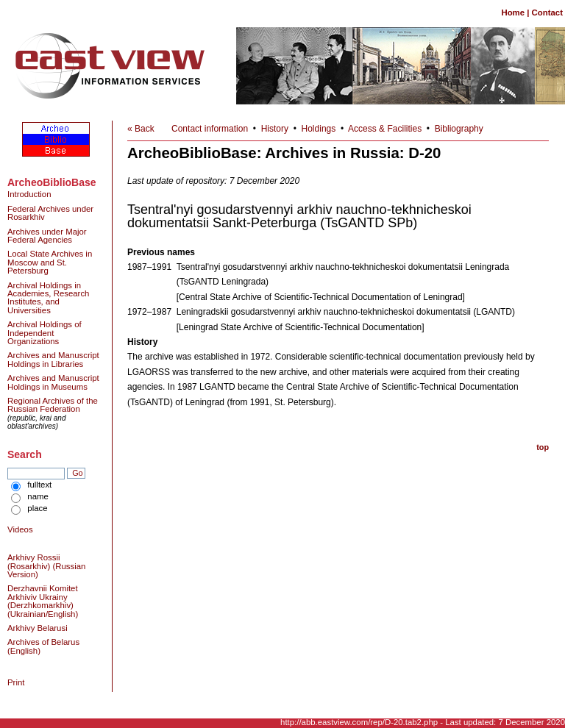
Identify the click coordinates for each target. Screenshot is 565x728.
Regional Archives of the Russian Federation (53, 405)
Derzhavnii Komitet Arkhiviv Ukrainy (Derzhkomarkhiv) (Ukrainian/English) (43, 601)
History (275, 129)
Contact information (210, 129)
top (543, 447)
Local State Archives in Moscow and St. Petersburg (50, 262)
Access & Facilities (385, 129)
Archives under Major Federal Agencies (47, 236)
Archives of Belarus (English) (43, 646)
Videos (20, 529)
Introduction (29, 194)
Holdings (319, 129)
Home (513, 13)
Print (16, 682)
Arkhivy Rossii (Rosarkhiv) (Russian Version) (46, 566)
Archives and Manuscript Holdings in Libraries (53, 359)
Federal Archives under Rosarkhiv (50, 213)
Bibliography (459, 129)
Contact (547, 13)
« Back (141, 129)
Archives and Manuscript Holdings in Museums (53, 382)
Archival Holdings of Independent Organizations (45, 333)
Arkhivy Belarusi (38, 628)
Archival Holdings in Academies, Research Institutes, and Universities (48, 298)
